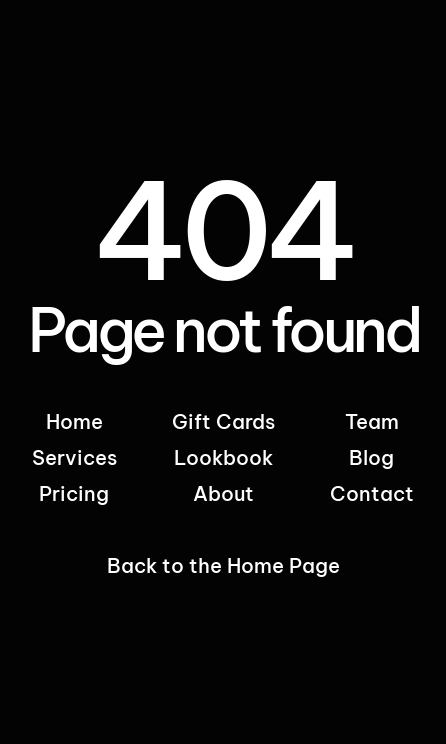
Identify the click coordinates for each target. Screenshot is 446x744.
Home (74, 421)
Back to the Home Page (223, 565)
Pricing (74, 493)
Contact (372, 493)
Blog (371, 457)
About (223, 493)
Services (74, 457)
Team (372, 421)
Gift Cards (223, 421)
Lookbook (223, 457)
